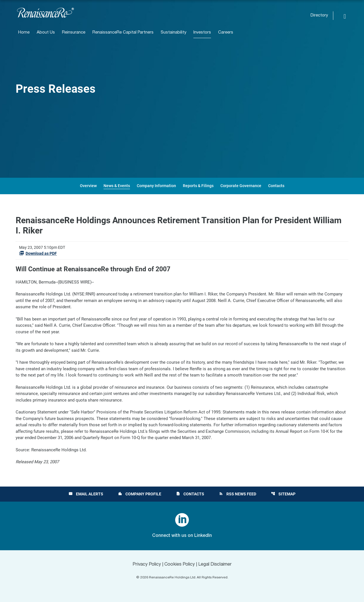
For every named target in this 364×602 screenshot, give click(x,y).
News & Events (117, 186)
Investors (202, 33)
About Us (46, 33)
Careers (226, 33)
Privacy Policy (147, 564)
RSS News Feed (238, 494)
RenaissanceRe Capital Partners (123, 33)
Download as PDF (38, 253)
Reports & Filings (198, 186)
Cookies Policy (180, 564)
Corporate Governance (241, 186)
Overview (88, 186)
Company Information (156, 186)
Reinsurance (74, 33)
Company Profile (140, 494)
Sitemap (283, 494)
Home (24, 33)
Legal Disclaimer (215, 564)
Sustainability (173, 33)
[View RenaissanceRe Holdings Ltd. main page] (45, 13)
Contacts (276, 186)
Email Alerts (86, 494)
